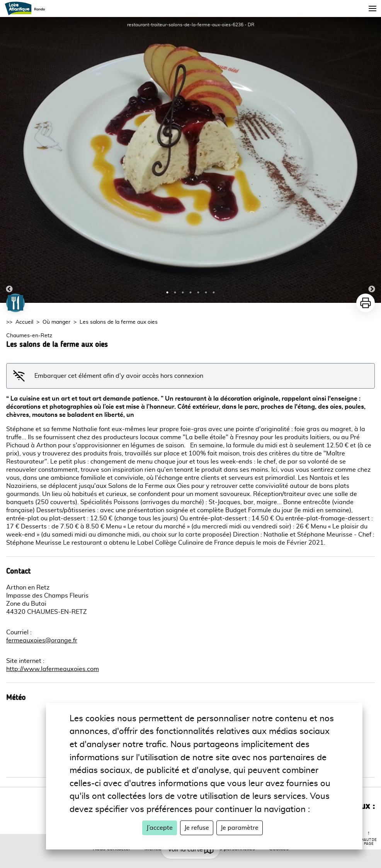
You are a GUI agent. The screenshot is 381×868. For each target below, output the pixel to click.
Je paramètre (240, 828)
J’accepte (160, 828)
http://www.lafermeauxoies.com (53, 669)
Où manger (56, 322)
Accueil (24, 322)
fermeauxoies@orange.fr (42, 640)
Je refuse (197, 828)
